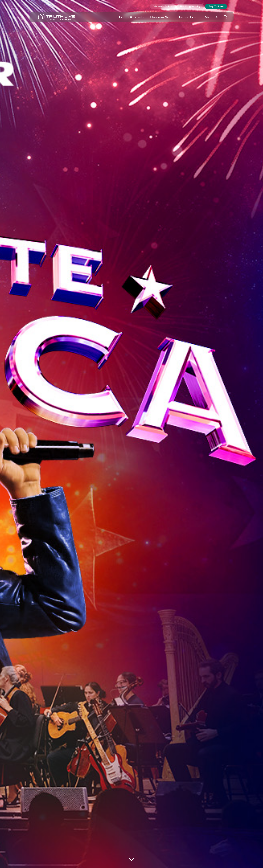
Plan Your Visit (161, 17)
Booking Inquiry (190, 6)
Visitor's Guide (163, 6)
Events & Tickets (132, 17)
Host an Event (188, 17)
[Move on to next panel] (131, 860)
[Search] (225, 17)
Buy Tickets (216, 6)
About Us (212, 17)
